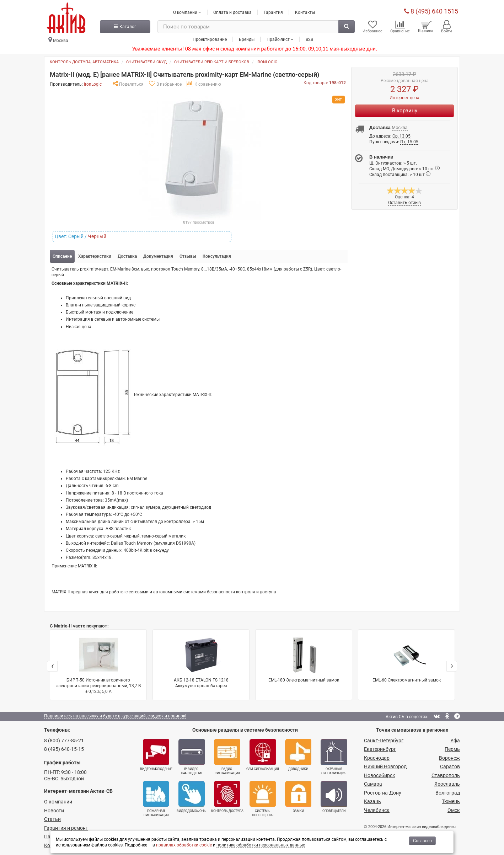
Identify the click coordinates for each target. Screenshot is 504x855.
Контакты (305, 12)
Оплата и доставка (232, 12)
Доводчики (298, 754)
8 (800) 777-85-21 (64, 740)
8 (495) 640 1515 (431, 10)
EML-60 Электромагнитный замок (407, 659)
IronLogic (267, 62)
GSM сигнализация (263, 754)
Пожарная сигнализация (156, 798)
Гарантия (273, 12)
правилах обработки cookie (184, 845)
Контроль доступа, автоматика (84, 62)
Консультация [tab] (217, 256)
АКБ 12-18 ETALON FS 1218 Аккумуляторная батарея (201, 661)
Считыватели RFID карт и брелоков (212, 62)
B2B (309, 39)
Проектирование (210, 39)
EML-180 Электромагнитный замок (304, 659)
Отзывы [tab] (188, 256)
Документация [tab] (158, 256)
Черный (97, 236)
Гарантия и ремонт (66, 828)
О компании (58, 801)
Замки (298, 796)
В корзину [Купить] (405, 110)
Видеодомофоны (192, 796)
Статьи (52, 819)
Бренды (247, 39)
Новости (54, 810)
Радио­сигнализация (227, 757)
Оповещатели (334, 796)
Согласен (422, 841)
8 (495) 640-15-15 (64, 749)
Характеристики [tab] (95, 256)
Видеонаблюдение (156, 754)
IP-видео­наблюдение (192, 757)
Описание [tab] (62, 256)
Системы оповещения (263, 798)
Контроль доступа (227, 796)
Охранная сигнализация (334, 757)
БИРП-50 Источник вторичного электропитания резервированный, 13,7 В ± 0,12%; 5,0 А (98, 664)
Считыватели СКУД (146, 62)
